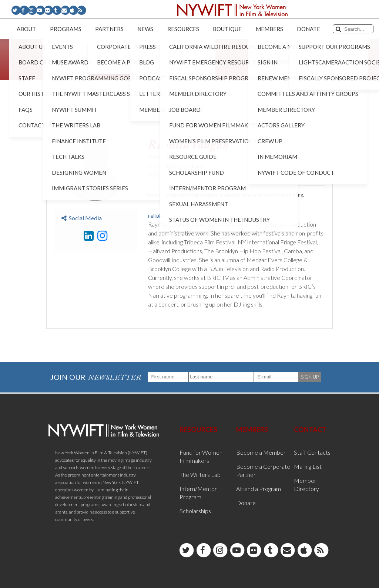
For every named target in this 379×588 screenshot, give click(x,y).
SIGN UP (310, 377)
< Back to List (65, 119)
